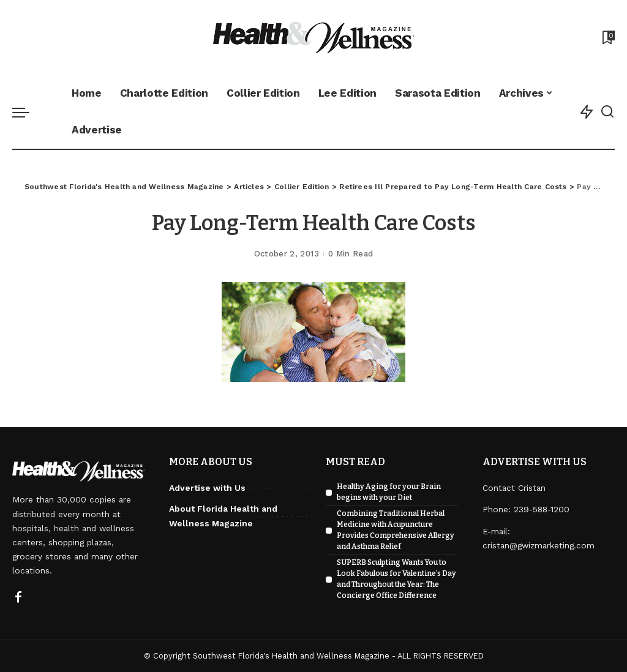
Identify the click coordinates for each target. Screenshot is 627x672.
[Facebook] (18, 598)
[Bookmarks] (607, 37)
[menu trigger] (27, 112)
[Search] (607, 112)
